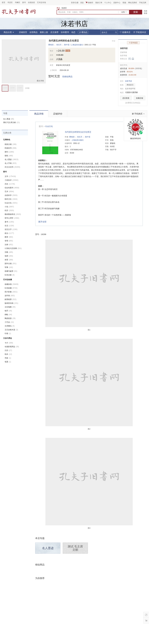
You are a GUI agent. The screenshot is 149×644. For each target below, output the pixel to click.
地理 (9, 256)
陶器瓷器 (10, 318)
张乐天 (59, 45)
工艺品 (9, 322)
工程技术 (11, 180)
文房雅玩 (10, 326)
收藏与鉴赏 (11, 271)
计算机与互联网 (13, 248)
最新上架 (44, 32)
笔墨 (8, 362)
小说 (9, 207)
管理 (9, 241)
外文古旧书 (12, 167)
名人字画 (11, 163)
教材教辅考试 (13, 214)
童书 (9, 222)
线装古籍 (11, 144)
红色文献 (10, 275)
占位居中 (19, 11)
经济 (9, 210)
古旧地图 (10, 307)
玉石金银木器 (11, 330)
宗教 (9, 252)
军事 (9, 267)
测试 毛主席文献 (75, 548)
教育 (9, 237)
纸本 (8, 354)
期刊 (9, 152)
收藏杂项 (11, 284)
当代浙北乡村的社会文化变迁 (78, 132)
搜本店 (104, 32)
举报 (113, 41)
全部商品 (33, 32)
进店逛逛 (126, 98)
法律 (9, 245)
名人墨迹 (48, 548)
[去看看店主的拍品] (133, 103)
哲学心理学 (12, 218)
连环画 (10, 296)
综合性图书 (12, 188)
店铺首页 (23, 32)
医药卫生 (11, 199)
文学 (10, 176)
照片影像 (11, 292)
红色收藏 (11, 288)
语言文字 (11, 229)
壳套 (8, 358)
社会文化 (49, 126)
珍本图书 (65, 32)
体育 (9, 260)
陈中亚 (67, 45)
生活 (9, 226)
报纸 (9, 156)
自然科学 (11, 195)
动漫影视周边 (12, 347)
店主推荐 (54, 32)
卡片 (9, 343)
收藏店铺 (140, 98)
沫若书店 (124, 48)
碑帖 (8, 315)
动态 (73, 32)
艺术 (9, 192)
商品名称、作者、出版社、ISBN (71, 12)
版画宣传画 (11, 303)
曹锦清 (51, 45)
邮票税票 (11, 299)
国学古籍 (11, 264)
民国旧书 (11, 148)
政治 (9, 233)
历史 (10, 184)
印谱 (8, 334)
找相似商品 (67, 77)
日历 (8, 350)
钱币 (8, 311)
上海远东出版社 (77, 45)
